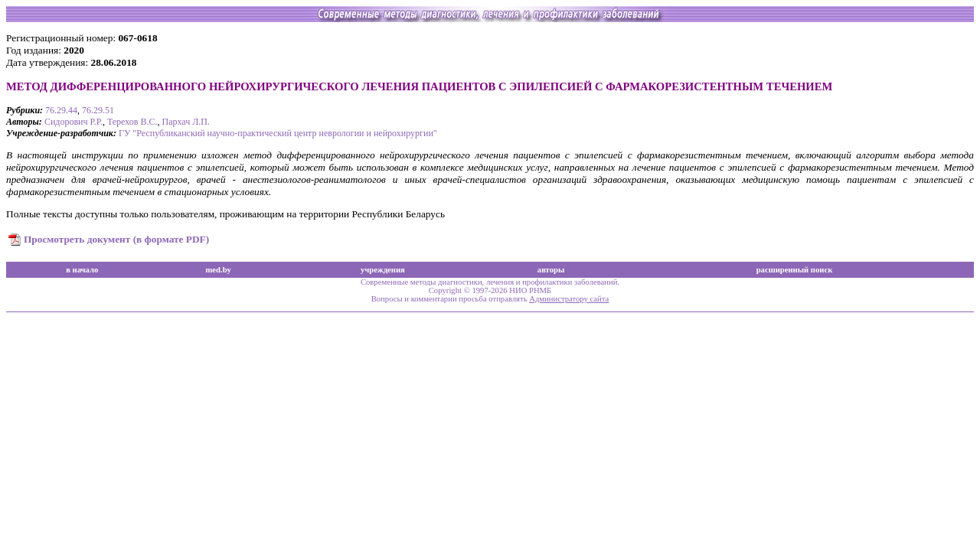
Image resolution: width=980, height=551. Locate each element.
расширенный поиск (795, 270)
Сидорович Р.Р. (73, 122)
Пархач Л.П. (186, 122)
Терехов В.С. (132, 122)
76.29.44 (61, 110)
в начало (82, 270)
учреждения (383, 270)
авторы (551, 270)
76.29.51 (98, 110)
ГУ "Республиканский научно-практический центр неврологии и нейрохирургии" (278, 133)
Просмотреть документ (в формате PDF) (116, 239)
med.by (218, 270)
